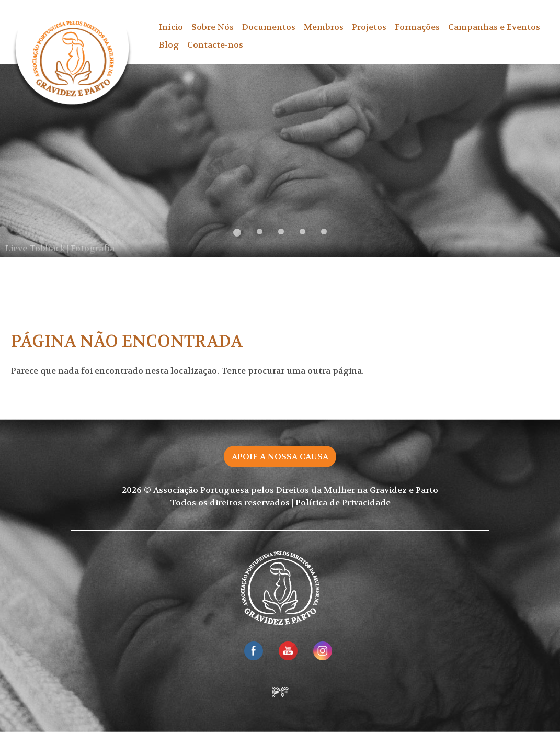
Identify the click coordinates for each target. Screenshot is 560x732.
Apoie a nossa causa (280, 457)
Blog (169, 45)
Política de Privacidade (343, 503)
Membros (324, 27)
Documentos (269, 27)
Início (171, 27)
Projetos (369, 27)
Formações (417, 27)
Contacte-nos (215, 45)
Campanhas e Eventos (494, 27)
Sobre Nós (213, 27)
